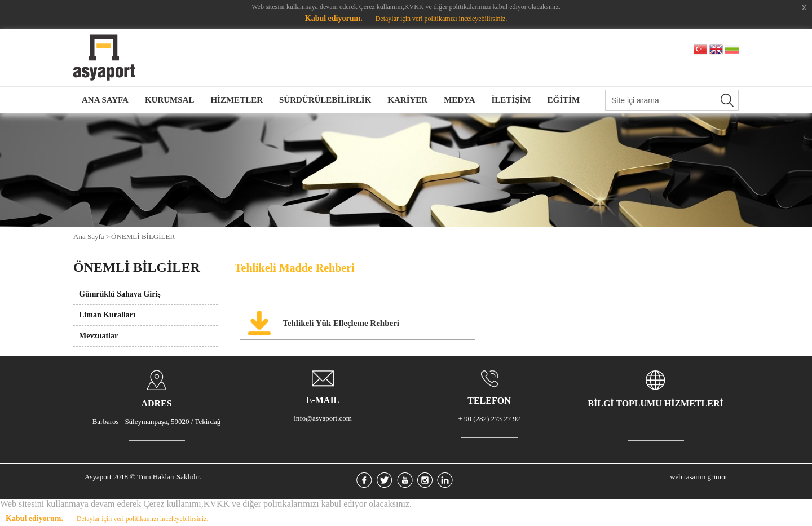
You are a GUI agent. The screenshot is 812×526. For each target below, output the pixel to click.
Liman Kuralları (107, 315)
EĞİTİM (564, 100)
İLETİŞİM (511, 100)
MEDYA (459, 100)
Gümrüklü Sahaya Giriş (120, 294)
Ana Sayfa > (92, 237)
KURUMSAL (170, 100)
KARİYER (407, 100)
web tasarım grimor (699, 477)
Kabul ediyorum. (334, 18)
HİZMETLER (237, 100)
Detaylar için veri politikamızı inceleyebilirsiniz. (442, 19)
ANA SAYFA (105, 100)
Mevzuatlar (98, 336)
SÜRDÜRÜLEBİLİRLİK (325, 100)
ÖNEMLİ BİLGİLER (143, 237)
